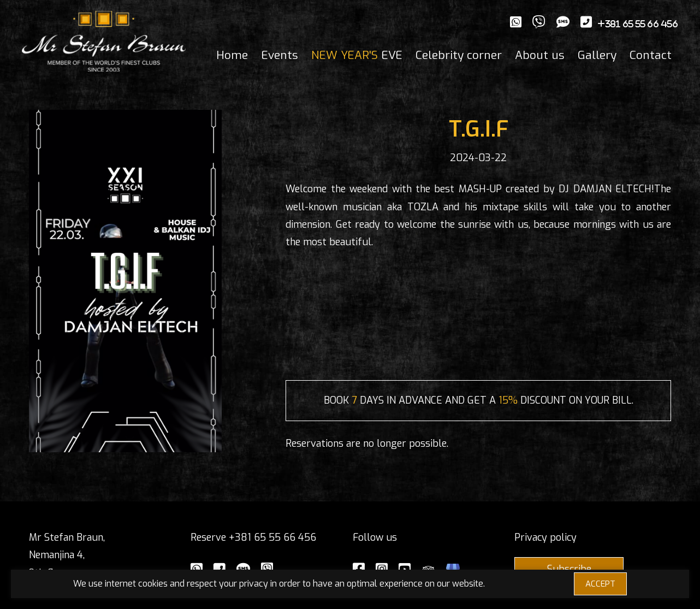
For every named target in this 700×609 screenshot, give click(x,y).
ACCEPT (600, 584)
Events (280, 55)
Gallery (597, 55)
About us (540, 55)
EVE (357, 55)
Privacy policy (545, 537)
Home (232, 55)
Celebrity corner (459, 55)
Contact (651, 55)
